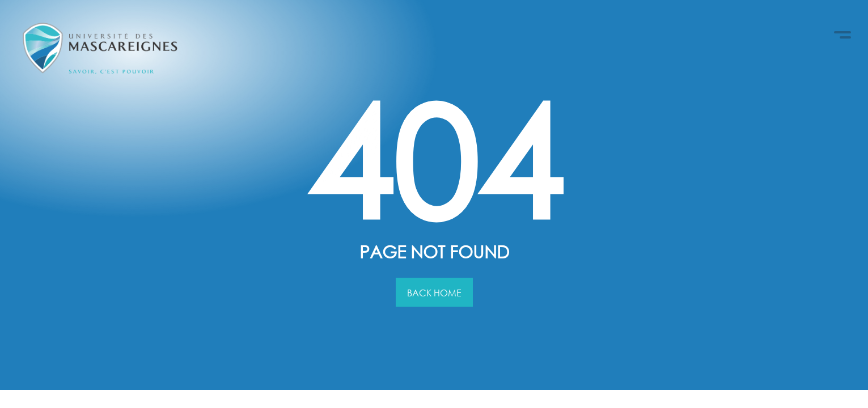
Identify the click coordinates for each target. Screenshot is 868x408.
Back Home (434, 293)
